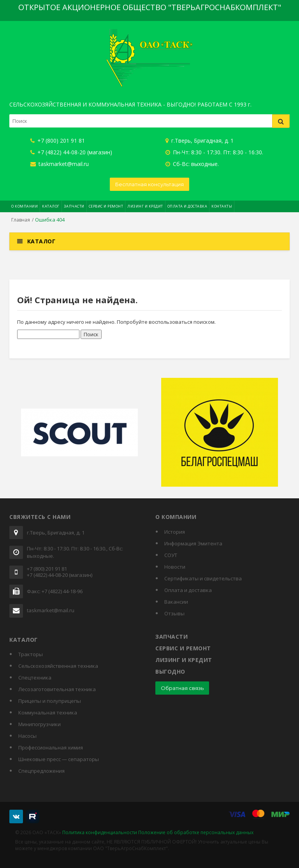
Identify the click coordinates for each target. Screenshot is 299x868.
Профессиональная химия (51, 747)
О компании (25, 206)
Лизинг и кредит (145, 206)
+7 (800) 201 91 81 (58, 141)
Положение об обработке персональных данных (196, 832)
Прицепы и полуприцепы (50, 701)
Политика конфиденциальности (100, 832)
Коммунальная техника (48, 713)
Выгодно (170, 672)
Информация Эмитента (193, 543)
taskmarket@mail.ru (60, 164)
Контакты (222, 206)
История (175, 532)
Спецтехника (35, 678)
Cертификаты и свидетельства (203, 578)
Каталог (51, 206)
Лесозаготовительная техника (57, 689)
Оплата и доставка (187, 206)
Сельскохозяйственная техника (58, 666)
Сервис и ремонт (106, 206)
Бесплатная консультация (149, 184)
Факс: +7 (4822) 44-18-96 (55, 592)
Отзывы (174, 613)
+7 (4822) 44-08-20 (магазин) (71, 152)
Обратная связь (182, 688)
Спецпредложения (41, 771)
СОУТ (171, 555)
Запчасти (74, 206)
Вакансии (176, 602)
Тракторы (31, 654)
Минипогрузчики (40, 724)
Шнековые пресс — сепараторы (59, 759)
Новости (175, 567)
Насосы (27, 736)
